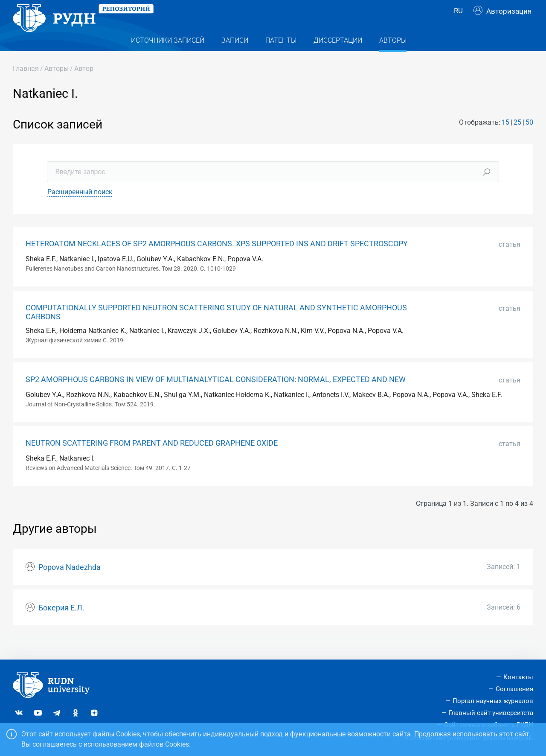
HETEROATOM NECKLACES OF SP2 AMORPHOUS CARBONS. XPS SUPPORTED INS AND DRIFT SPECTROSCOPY (217, 261)
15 (505, 139)
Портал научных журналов (493, 701)
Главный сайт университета (491, 713)
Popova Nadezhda (70, 584)
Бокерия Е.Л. (61, 625)
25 (517, 139)
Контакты (518, 677)
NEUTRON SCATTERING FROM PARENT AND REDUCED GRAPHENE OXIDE (152, 460)
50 (529, 139)
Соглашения (514, 689)
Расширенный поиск (80, 209)
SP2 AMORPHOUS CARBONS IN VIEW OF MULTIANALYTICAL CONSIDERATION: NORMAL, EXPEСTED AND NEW (216, 397)
